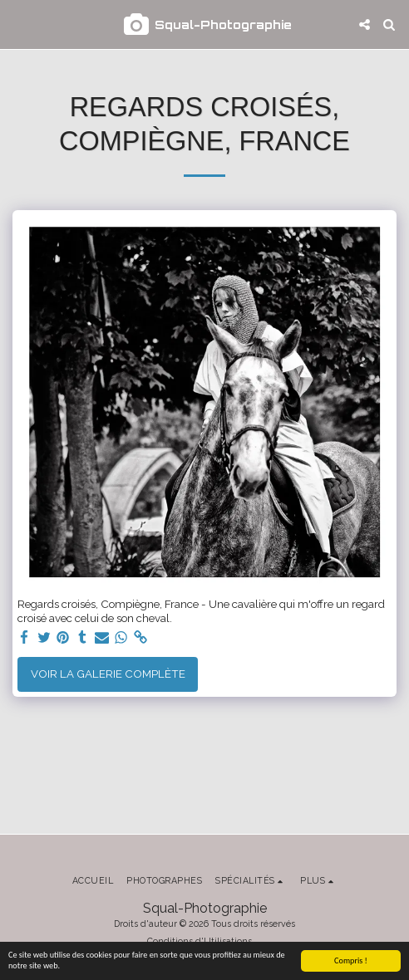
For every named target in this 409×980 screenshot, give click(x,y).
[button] (18, 24)
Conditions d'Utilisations (200, 941)
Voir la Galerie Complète (108, 674)
